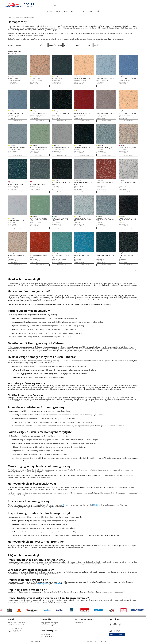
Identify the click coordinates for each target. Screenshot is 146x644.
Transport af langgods (48, 625)
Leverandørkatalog (62, 11)
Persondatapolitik (47, 636)
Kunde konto (88, 11)
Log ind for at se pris (18, 86)
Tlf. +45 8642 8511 (17, 629)
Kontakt (97, 11)
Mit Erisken (97, 505)
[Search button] (91, 5)
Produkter (50, 11)
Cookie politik (46, 634)
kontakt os (57, 584)
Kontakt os (67, 505)
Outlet (79, 11)
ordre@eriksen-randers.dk (16, 625)
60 (12, 53)
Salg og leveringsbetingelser (50, 623)
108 (19, 53)
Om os (73, 11)
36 (9, 53)
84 (15, 53)
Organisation (79, 623)
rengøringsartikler (43, 584)
